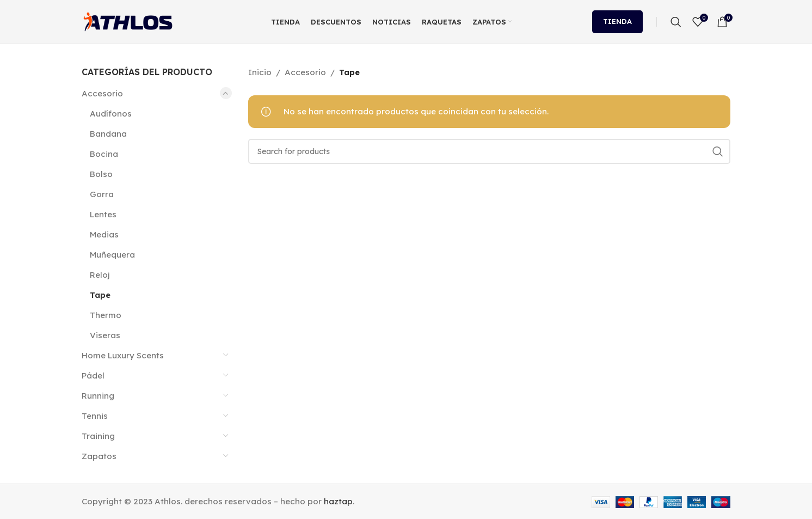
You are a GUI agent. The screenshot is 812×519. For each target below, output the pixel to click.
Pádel (93, 375)
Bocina (104, 154)
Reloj (100, 275)
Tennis (95, 416)
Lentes (103, 214)
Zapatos (99, 456)
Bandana (108, 134)
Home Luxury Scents (123, 355)
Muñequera (112, 255)
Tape (100, 295)
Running (98, 396)
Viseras (105, 335)
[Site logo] (128, 21)
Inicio (260, 72)
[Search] (676, 22)
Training (98, 436)
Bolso (101, 174)
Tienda (617, 21)
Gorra (102, 194)
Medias (104, 234)
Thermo (106, 315)
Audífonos (111, 114)
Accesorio (102, 93)
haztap (338, 501)
